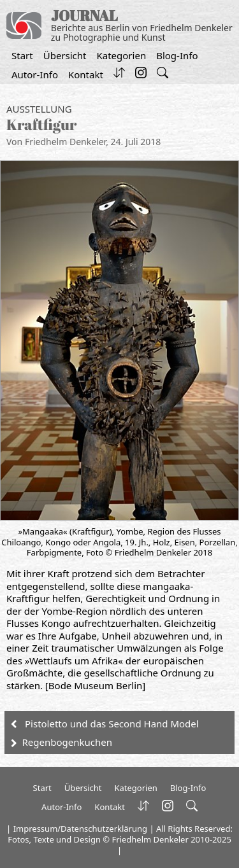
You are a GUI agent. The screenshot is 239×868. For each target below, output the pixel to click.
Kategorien (121, 55)
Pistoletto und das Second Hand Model (112, 724)
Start (22, 55)
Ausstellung (39, 109)
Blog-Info (177, 55)
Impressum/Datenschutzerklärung (80, 829)
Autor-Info (35, 74)
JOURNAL (84, 16)
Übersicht (65, 55)
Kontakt (86, 74)
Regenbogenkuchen (67, 742)
